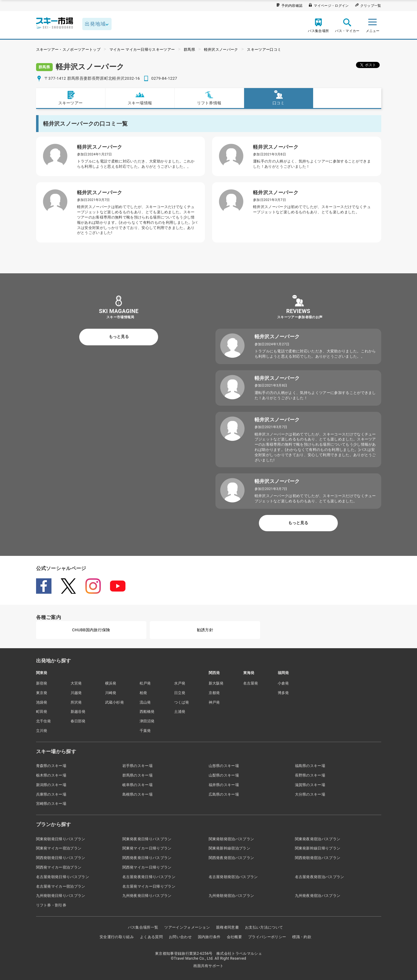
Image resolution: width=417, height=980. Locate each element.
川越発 (76, 693)
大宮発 (76, 683)
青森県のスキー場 (51, 766)
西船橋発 (147, 712)
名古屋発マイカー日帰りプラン (149, 886)
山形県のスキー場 (224, 766)
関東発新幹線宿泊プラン (230, 848)
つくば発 (182, 702)
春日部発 (78, 721)
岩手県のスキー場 (138, 766)
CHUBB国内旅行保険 (91, 630)
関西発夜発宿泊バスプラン (231, 858)
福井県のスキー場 (224, 785)
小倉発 (283, 683)
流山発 (145, 702)
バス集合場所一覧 (143, 927)
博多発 (283, 693)
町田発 (42, 712)
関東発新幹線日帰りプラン (318, 848)
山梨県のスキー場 (224, 775)
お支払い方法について (264, 927)
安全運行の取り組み (117, 937)
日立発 (180, 693)
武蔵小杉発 (115, 702)
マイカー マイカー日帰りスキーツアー (142, 50)
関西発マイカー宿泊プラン (59, 867)
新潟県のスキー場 (51, 785)
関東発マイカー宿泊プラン (59, 848)
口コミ (279, 98)
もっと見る (119, 337)
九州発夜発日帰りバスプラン (147, 896)
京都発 (214, 693)
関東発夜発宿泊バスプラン (318, 839)
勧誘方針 (205, 630)
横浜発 (111, 683)
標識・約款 (302, 937)
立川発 (42, 731)
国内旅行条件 (209, 937)
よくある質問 (151, 937)
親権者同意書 (227, 927)
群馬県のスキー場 (138, 775)
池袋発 (42, 702)
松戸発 (145, 683)
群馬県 (189, 50)
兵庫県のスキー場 (51, 794)
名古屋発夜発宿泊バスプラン (320, 877)
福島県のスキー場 (310, 766)
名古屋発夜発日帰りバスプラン (149, 877)
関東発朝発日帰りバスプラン (61, 839)
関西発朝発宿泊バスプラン (318, 858)
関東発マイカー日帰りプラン (147, 848)
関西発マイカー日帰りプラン (147, 867)
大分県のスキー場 (310, 794)
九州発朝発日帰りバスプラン (61, 896)
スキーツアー (71, 98)
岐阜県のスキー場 (138, 785)
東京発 (42, 693)
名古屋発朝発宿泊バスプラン (233, 877)
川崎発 (111, 693)
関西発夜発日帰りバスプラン (147, 858)
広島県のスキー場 (224, 794)
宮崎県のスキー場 (51, 804)
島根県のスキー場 (138, 794)
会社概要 (234, 937)
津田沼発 (147, 721)
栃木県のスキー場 (51, 775)
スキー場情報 (140, 98)
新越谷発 (78, 712)
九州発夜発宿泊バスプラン (318, 896)
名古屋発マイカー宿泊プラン (61, 886)
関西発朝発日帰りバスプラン (61, 858)
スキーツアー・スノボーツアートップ (68, 50)
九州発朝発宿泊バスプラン (231, 896)
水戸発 (180, 683)
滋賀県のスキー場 (310, 785)
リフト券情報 (209, 98)
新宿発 (42, 683)
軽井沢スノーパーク (221, 50)
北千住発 (44, 721)
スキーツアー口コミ (264, 50)
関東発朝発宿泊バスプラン (231, 839)
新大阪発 (216, 683)
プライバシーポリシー (267, 937)
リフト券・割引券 (51, 905)
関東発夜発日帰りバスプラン (147, 839)
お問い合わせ (180, 937)
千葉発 (145, 731)
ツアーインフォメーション (187, 927)
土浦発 (180, 712)
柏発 (143, 693)
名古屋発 (251, 683)
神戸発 (214, 702)
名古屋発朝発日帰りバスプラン (63, 877)
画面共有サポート (209, 966)
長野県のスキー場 (310, 775)
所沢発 (76, 702)
